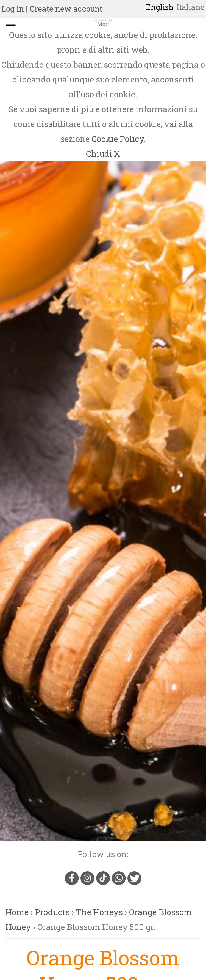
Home (17, 912)
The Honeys (99, 912)
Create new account (66, 9)
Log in (13, 9)
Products (52, 912)
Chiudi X (103, 154)
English (160, 7)
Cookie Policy (118, 139)
